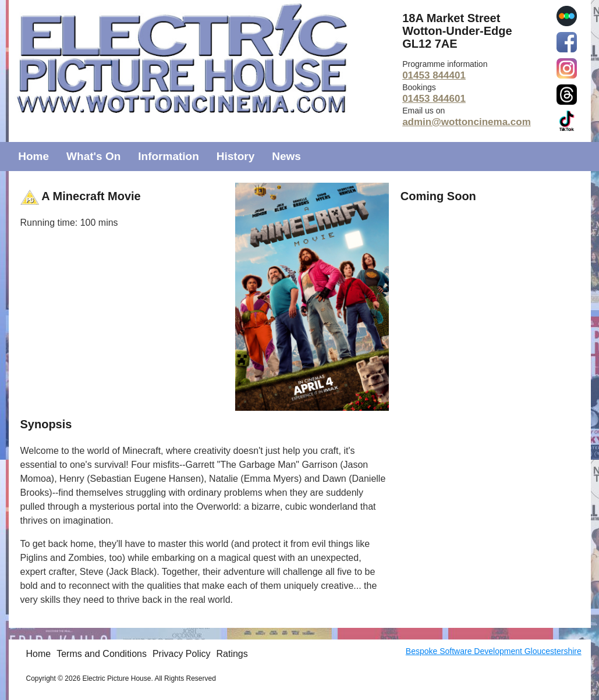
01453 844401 (434, 75)
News (286, 156)
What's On (93, 156)
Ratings (232, 654)
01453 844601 (434, 99)
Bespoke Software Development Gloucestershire (494, 651)
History (235, 156)
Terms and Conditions (102, 654)
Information (169, 156)
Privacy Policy (182, 654)
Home (33, 156)
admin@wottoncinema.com (467, 122)
